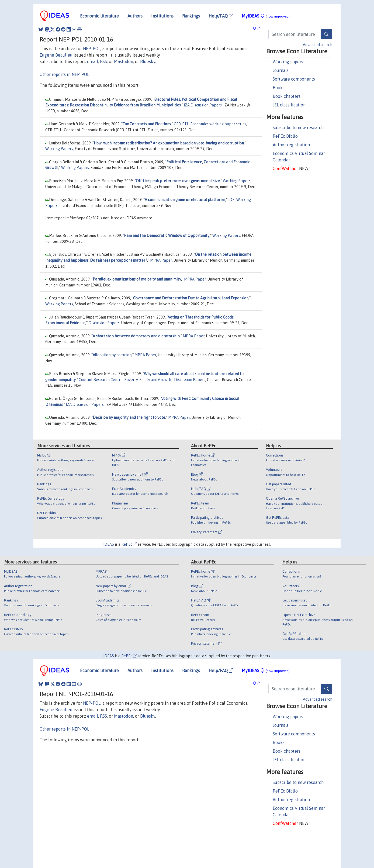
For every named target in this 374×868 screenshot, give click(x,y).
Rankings (191, 16)
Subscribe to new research (298, 127)
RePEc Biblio (285, 136)
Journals (281, 70)
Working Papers (59, 149)
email (93, 61)
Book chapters (287, 96)
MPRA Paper (161, 260)
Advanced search (318, 45)
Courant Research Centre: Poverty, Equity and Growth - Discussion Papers (142, 380)
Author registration (291, 145)
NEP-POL (92, 49)
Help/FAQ (221, 16)
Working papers (288, 62)
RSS (103, 61)
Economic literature (99, 16)
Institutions (162, 16)
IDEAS (109, 544)
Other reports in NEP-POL (64, 74)
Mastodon (124, 61)
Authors (135, 16)
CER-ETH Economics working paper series (210, 124)
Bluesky (148, 61)
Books (279, 88)
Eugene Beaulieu (56, 55)
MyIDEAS (266, 16)
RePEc (129, 544)
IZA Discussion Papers (203, 105)
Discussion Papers (104, 323)
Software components (294, 79)
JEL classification (289, 105)
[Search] (327, 34)
